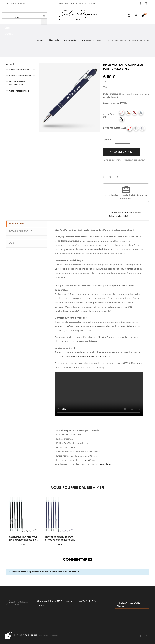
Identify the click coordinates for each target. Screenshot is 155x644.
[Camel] (128, 113)
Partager (104, 177)
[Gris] (141, 113)
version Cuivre (89, 460)
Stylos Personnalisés (19, 70)
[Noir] (122, 119)
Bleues (108, 464)
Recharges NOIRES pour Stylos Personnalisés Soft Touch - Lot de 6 (23, 539)
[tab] (27, 237)
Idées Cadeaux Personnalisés (17, 83)
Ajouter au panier (122, 152)
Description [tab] (18, 224)
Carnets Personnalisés (20, 76)
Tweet (110, 177)
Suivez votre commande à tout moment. (91, 357)
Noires (99, 464)
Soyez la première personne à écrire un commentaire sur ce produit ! (46, 572)
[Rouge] (135, 113)
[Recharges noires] (136, 128)
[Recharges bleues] (142, 128)
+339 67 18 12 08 (87, 601)
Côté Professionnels (19, 91)
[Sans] (122, 113)
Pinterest (117, 177)
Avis (13, 243)
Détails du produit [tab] (22, 231)
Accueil (10, 64)
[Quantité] (123, 140)
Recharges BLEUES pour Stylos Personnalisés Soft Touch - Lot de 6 (59, 539)
